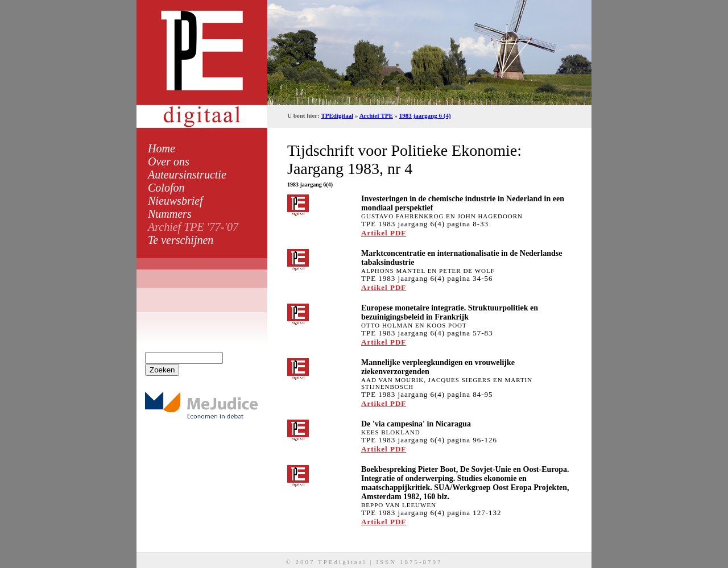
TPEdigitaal (337, 115)
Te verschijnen (181, 240)
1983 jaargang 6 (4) (425, 115)
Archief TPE (376, 115)
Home (162, 148)
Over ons (169, 161)
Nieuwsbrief (175, 201)
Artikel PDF (384, 233)
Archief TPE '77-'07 (193, 227)
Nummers (170, 214)
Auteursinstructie (187, 175)
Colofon (166, 188)
